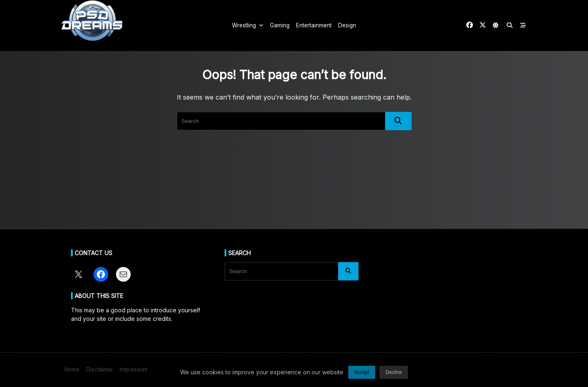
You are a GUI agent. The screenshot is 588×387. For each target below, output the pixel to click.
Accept (362, 375)
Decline (394, 375)
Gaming (280, 25)
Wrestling (248, 25)
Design (347, 25)
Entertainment (314, 25)
